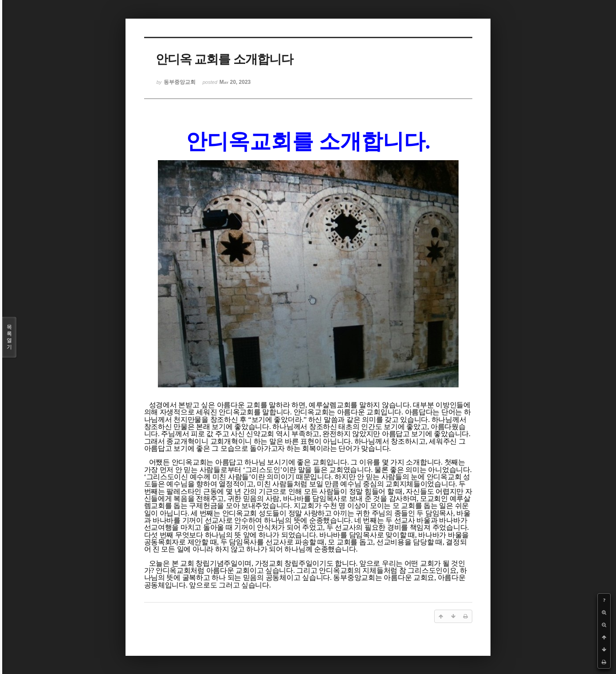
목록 (9, 337)
